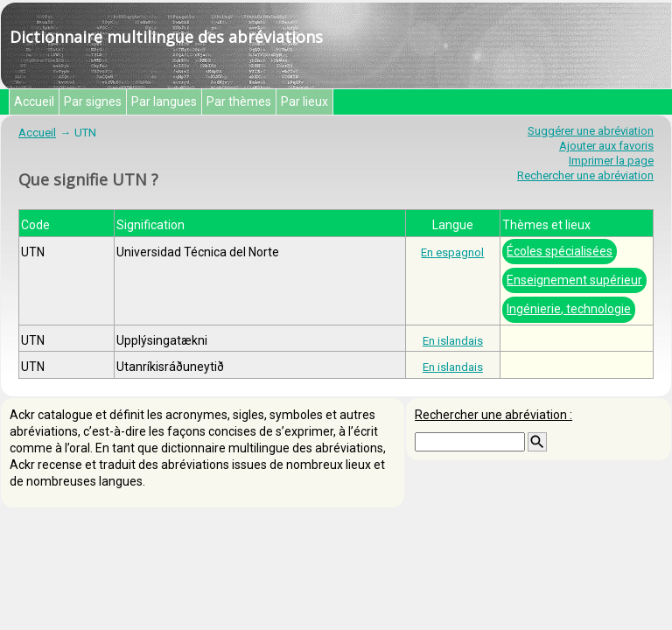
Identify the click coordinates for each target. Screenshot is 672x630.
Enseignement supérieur (574, 280)
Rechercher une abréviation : (493, 415)
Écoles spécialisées (560, 251)
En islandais (453, 341)
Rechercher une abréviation (585, 175)
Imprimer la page (611, 161)
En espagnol (452, 252)
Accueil (34, 101)
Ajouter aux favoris (606, 146)
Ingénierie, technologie (569, 309)
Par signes (93, 101)
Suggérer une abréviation (591, 131)
